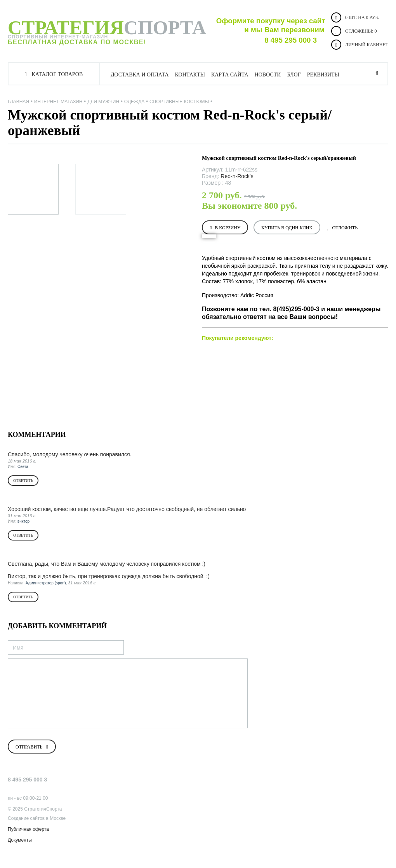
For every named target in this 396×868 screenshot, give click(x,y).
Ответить (23, 481)
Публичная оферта (28, 829)
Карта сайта (230, 75)
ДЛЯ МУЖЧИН (103, 102)
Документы (20, 840)
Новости (268, 75)
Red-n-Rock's (237, 176)
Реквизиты (323, 75)
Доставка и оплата (140, 75)
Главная (18, 102)
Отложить (345, 228)
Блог (294, 75)
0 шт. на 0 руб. (355, 17)
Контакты (190, 75)
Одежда (134, 102)
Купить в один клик (287, 228)
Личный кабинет (360, 45)
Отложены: (354, 31)
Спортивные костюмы (179, 102)
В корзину (228, 228)
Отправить (29, 747)
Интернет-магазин (58, 102)
